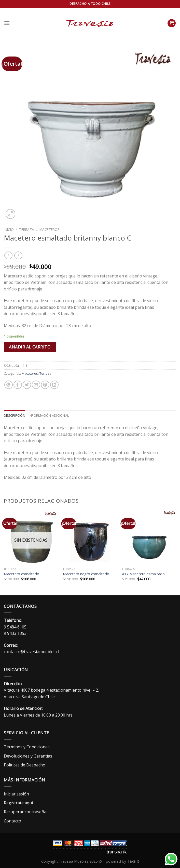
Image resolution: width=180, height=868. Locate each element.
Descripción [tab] (15, 415)
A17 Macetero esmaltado (143, 574)
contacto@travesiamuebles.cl (31, 652)
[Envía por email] (36, 385)
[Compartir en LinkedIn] (54, 385)
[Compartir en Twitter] (27, 385)
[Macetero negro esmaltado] (90, 537)
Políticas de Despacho (25, 765)
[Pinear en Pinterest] (45, 385)
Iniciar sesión (16, 794)
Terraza (27, 229)
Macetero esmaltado (22, 574)
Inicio (9, 229)
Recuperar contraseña (25, 812)
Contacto (12, 821)
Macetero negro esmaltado (86, 574)
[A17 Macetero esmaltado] (149, 537)
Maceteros (50, 229)
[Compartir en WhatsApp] (9, 385)
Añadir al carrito (30, 347)
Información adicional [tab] (49, 415)
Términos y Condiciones (27, 747)
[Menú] (7, 23)
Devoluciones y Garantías (28, 756)
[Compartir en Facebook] (18, 385)
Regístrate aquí (18, 803)
